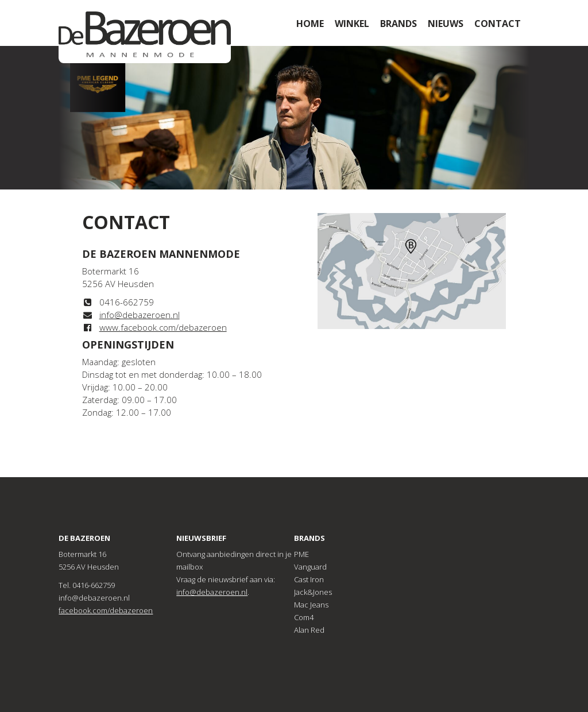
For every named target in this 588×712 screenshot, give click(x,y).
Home (310, 24)
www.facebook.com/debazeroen (163, 327)
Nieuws (446, 24)
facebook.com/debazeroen (106, 610)
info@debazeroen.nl (140, 315)
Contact (498, 24)
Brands (399, 24)
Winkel (352, 24)
